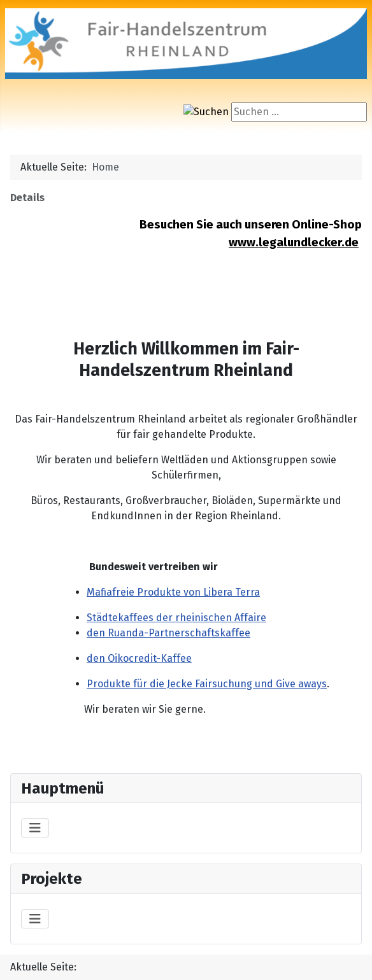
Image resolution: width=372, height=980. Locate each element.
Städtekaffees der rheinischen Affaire (176, 618)
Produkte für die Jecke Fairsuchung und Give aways (207, 684)
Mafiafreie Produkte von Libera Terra (173, 592)
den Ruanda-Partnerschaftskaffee (168, 633)
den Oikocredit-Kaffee (139, 658)
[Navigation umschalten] (35, 828)
